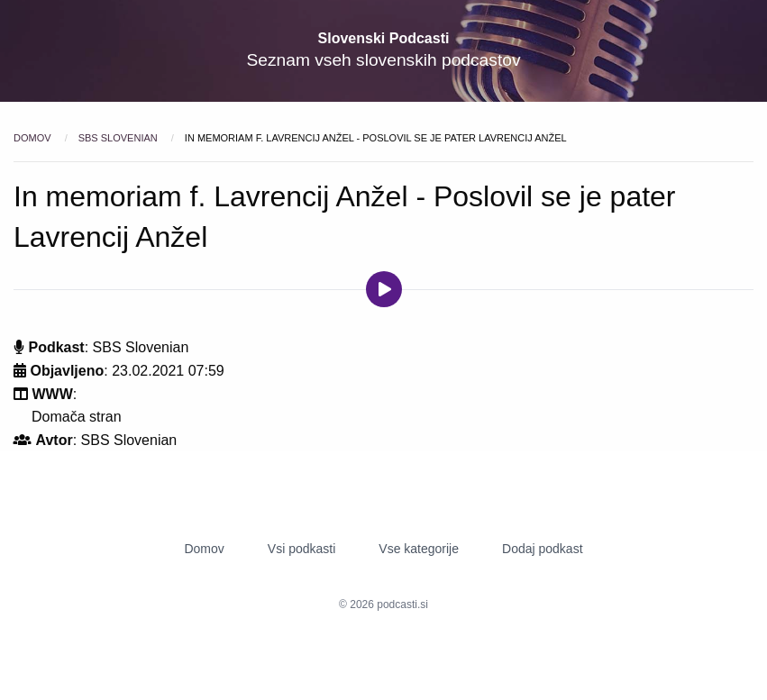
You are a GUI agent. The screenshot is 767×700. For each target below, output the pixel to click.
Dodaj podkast (543, 549)
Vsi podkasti (301, 549)
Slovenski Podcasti (384, 38)
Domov (34, 138)
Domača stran (77, 417)
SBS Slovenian (119, 138)
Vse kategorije (419, 549)
